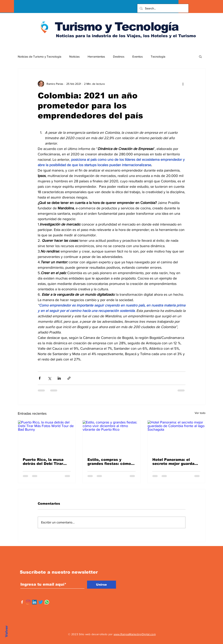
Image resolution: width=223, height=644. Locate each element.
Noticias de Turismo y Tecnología (40, 56)
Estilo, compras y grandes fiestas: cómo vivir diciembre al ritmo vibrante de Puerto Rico (111, 462)
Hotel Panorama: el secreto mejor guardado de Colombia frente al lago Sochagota (176, 462)
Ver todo (200, 413)
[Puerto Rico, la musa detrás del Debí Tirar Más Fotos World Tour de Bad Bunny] (47, 437)
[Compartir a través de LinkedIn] (59, 378)
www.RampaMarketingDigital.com (135, 634)
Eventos (138, 56)
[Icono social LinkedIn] (34, 602)
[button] (200, 56)
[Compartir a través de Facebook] (40, 378)
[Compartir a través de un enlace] (69, 378)
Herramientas (96, 56)
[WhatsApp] (47, 602)
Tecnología (158, 56)
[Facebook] (22, 602)
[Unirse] (102, 585)
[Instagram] (28, 602)
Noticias (74, 56)
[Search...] (163, 8)
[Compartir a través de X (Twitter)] (49, 378)
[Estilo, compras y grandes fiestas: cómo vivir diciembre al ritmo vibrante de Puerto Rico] (111, 437)
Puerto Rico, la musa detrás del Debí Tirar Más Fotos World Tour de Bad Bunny (44, 462)
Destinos (119, 56)
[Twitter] (41, 602)
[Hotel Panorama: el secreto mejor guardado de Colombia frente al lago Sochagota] (176, 437)
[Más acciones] (183, 84)
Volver (6, 631)
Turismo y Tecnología (117, 26)
